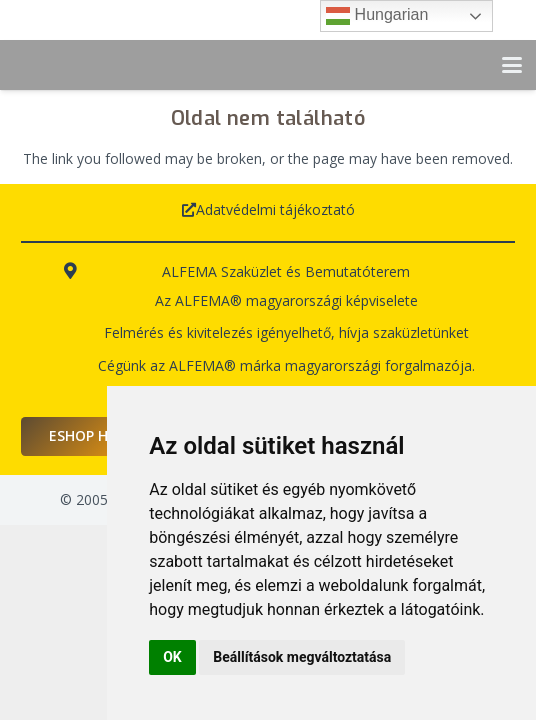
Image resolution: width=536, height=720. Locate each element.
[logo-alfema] (90, 65)
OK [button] (172, 657)
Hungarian (377, 16)
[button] (512, 65)
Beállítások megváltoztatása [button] (302, 657)
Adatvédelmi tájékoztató (275, 209)
